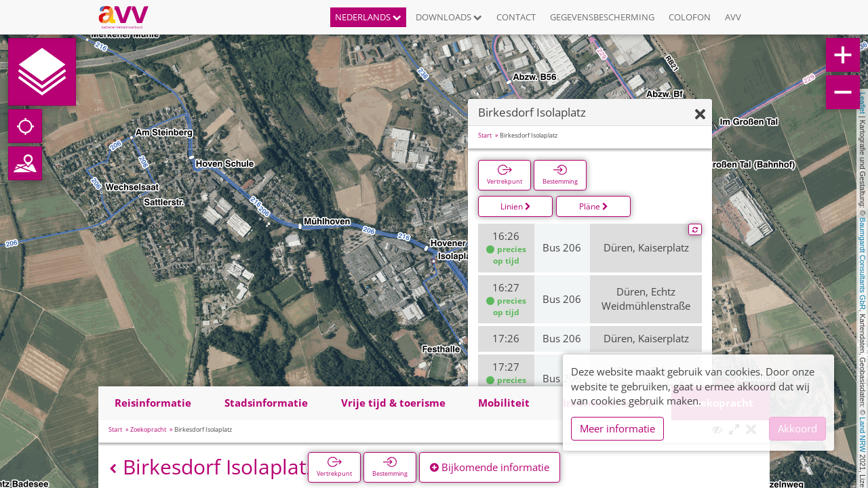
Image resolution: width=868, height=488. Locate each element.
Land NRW (863, 434)
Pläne (594, 206)
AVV (733, 17)
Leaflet (863, 103)
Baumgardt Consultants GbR (863, 264)
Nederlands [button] (368, 17)
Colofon (690, 17)
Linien (516, 206)
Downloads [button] (449, 17)
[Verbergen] (700, 115)
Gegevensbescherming (602, 17)
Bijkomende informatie (490, 467)
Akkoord (797, 428)
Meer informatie (617, 428)
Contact (516, 17)
